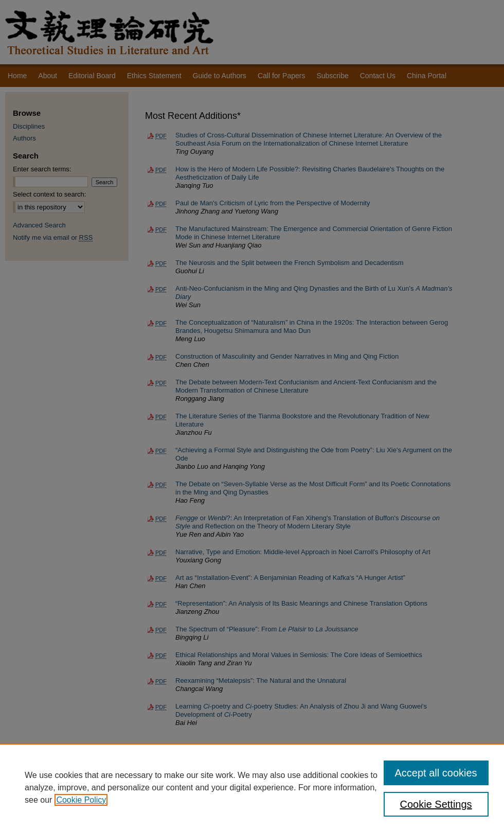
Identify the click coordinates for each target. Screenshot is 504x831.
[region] (252, 787)
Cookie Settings (436, 804)
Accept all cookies (436, 773)
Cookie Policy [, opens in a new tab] (81, 800)
